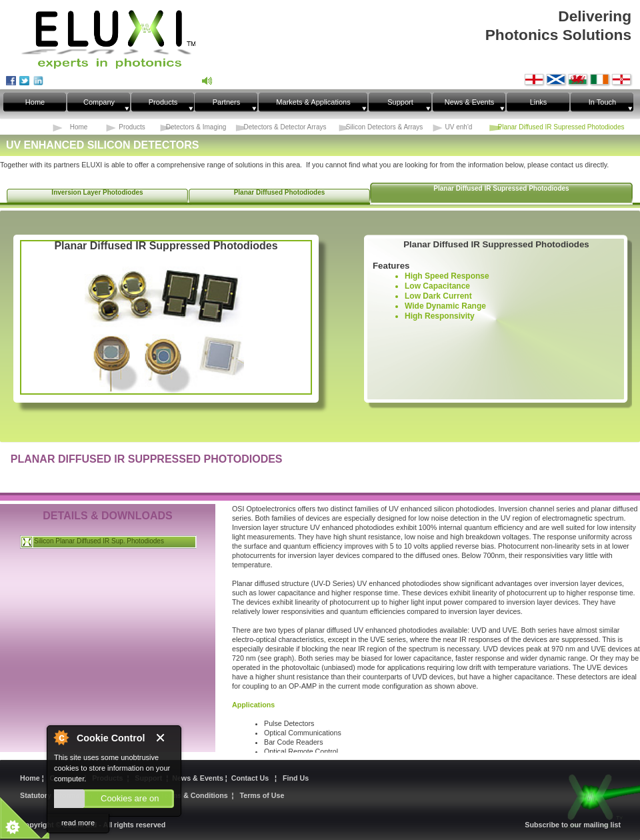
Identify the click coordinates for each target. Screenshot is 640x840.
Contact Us (252, 778)
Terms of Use (262, 795)
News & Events (199, 778)
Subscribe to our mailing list (573, 825)
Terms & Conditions (194, 795)
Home (31, 778)
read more (78, 823)
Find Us (296, 778)
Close (165, 738)
